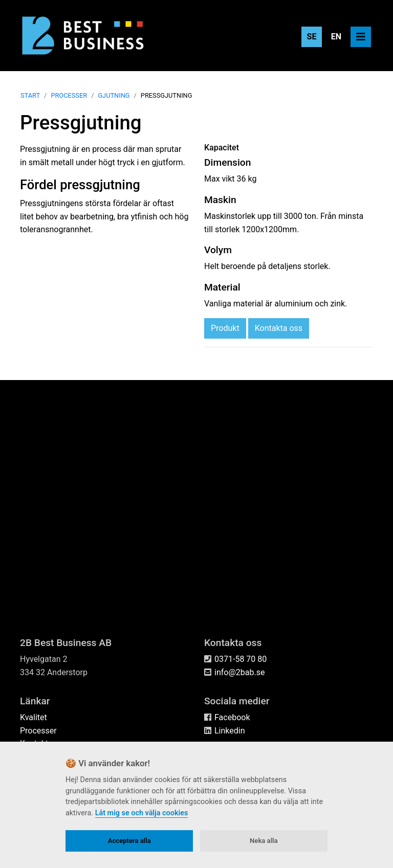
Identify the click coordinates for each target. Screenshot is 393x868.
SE (312, 37)
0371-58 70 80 (241, 659)
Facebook (232, 718)
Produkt (225, 561)
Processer (69, 328)
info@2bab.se (239, 672)
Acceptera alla (129, 841)
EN (336, 37)
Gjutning (114, 328)
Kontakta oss (279, 561)
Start (30, 328)
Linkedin (230, 731)
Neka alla (264, 841)
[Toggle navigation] (361, 37)
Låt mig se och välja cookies (142, 813)
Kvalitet (34, 718)
